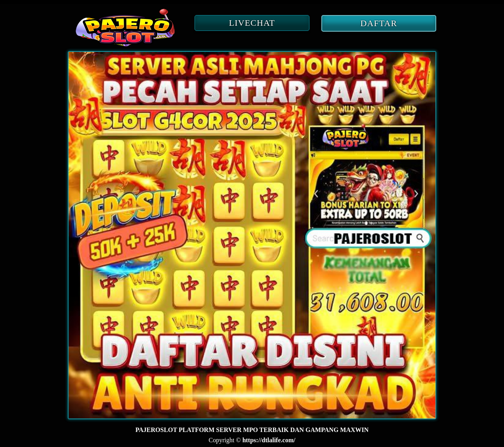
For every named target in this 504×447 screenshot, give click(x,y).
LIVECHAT (252, 23)
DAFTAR (379, 23)
